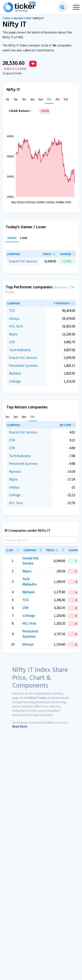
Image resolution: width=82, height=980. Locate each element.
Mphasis (15, 373)
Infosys (14, 319)
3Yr (58, 100)
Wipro (13, 334)
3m (33, 100)
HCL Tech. (16, 326)
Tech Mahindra (20, 350)
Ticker (7, 18)
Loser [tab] (24, 238)
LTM (12, 342)
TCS (12, 311)
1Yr (49, 100)
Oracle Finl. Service (23, 261)
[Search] (41, 540)
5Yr (66, 100)
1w (16, 100)
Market (18, 18)
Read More (20, 727)
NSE (28, 18)
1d (7, 100)
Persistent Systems (23, 366)
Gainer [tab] (12, 238)
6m (41, 100)
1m (24, 100)
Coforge (15, 381)
